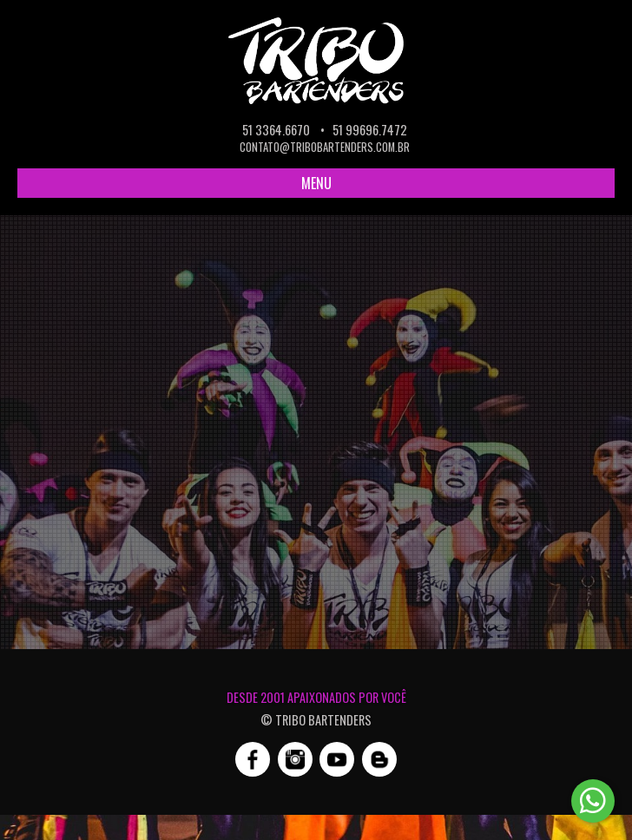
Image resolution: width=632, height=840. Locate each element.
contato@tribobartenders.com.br (325, 147)
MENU (316, 183)
